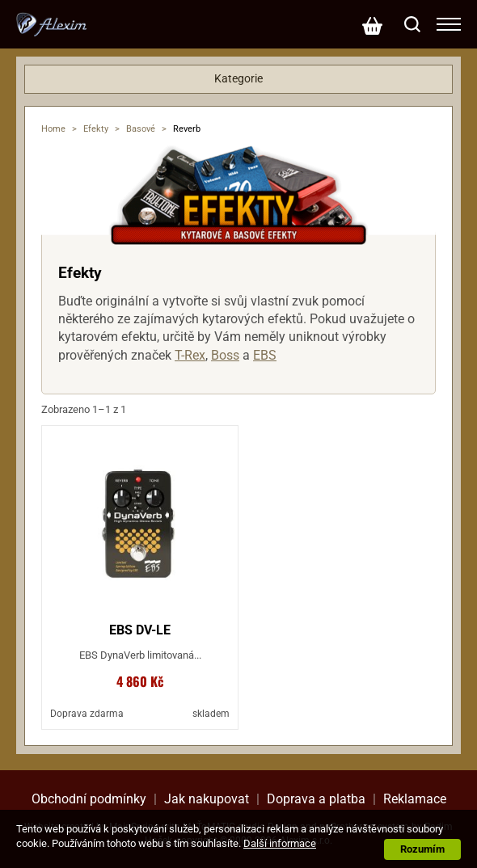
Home (53, 129)
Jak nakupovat (207, 799)
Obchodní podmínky (89, 799)
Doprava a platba (316, 799)
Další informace (280, 843)
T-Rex (190, 355)
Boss (225, 355)
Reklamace (415, 799)
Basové (141, 129)
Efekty (96, 129)
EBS (265, 355)
